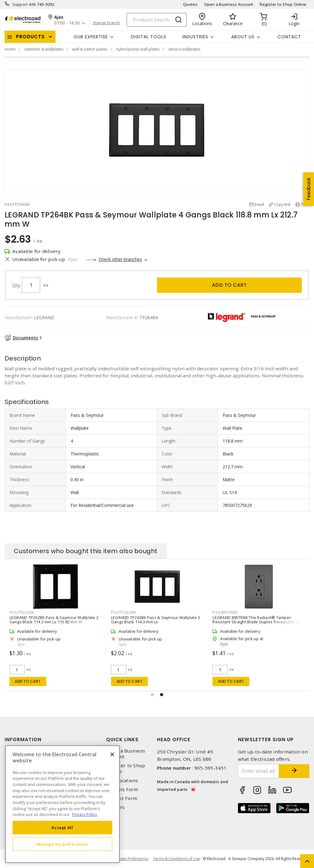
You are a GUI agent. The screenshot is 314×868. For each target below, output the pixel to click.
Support (20, 4)
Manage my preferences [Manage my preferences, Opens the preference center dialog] (63, 844)
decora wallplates (184, 49)
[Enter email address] (259, 771)
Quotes (190, 4)
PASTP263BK (124, 612)
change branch (106, 23)
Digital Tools (149, 37)
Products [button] (30, 37)
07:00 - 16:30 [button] (67, 23)
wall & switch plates (90, 49)
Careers (115, 807)
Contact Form (122, 798)
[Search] (157, 20)
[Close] (112, 754)
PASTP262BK (22, 612)
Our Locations (122, 781)
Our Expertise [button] (91, 37)
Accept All (62, 828)
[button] (152, 695)
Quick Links (122, 740)
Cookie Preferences (131, 859)
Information (23, 740)
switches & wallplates (44, 49)
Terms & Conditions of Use (176, 859)
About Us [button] (243, 37)
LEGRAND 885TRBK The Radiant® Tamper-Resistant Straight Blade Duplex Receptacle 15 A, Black (258, 622)
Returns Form (122, 789)
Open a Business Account (229, 4)
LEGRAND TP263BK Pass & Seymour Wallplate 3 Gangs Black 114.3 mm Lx (156, 620)
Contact (289, 37)
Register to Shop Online (283, 4)
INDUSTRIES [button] (195, 37)
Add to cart (230, 285)
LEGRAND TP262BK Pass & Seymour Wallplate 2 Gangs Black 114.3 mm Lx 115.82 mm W (54, 620)
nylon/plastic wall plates (138, 49)
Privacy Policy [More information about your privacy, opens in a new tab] (85, 814)
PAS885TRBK (225, 612)
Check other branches (120, 259)
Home (10, 49)
